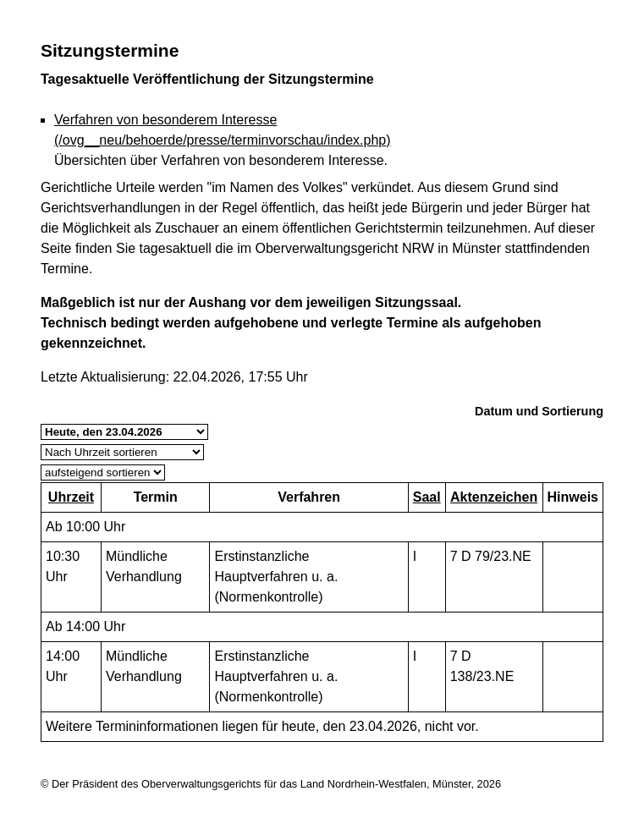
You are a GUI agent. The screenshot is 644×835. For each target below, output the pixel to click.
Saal (427, 497)
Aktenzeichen (494, 497)
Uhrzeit (71, 497)
